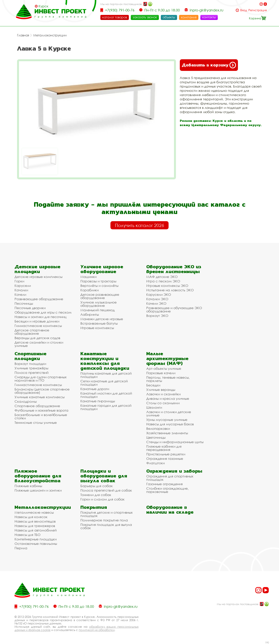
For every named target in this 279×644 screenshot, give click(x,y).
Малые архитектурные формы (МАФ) (167, 358)
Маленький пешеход (98, 310)
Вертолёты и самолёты (99, 286)
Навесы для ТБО (28, 535)
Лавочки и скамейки (163, 394)
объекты (169, 17)
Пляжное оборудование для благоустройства (38, 476)
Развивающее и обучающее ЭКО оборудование (174, 310)
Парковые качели (161, 373)
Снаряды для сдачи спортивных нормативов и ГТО (40, 379)
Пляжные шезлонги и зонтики (38, 490)
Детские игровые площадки (37, 269)
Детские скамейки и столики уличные (39, 344)
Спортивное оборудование (37, 406)
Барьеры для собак (97, 486)
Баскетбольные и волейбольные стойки (41, 416)
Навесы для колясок (31, 517)
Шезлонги (154, 407)
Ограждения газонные (165, 459)
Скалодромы (26, 401)
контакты (209, 17)
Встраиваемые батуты (99, 323)
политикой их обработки (97, 630)
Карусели (23, 286)
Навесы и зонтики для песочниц (40, 317)
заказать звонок (145, 17)
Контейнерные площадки (36, 539)
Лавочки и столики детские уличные (169, 414)
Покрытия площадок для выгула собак (106, 526)
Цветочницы (156, 437)
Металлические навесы (34, 512)
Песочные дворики (30, 308)
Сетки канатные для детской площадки (104, 383)
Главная (23, 35)
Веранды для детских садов (37, 338)
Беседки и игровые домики (37, 321)
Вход (244, 10)
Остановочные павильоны (36, 544)
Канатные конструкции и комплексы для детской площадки (105, 361)
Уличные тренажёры (31, 368)
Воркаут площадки (30, 364)
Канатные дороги (95, 389)
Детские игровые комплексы (38, 277)
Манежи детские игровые (102, 319)
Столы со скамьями (163, 403)
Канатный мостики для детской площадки (106, 395)
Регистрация (258, 10)
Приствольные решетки (166, 454)
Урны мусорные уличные (167, 420)
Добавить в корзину (209, 65)
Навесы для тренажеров (35, 526)
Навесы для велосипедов (35, 521)
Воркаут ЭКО (157, 316)
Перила (21, 548)
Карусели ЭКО (159, 294)
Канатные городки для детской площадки (106, 407)
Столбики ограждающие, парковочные (167, 490)
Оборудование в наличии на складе (170, 510)
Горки (19, 281)
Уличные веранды (161, 390)
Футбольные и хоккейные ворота (41, 410)
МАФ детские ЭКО (162, 277)
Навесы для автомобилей (36, 530)
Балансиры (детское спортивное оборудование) (42, 391)
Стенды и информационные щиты (175, 442)
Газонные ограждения (164, 484)
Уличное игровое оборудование (102, 269)
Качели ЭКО (156, 303)
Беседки (153, 385)
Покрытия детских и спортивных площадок (106, 514)
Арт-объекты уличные (164, 368)
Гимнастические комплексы (38, 326)
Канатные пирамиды (98, 401)
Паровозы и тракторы (98, 281)
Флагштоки (155, 463)
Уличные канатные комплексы (40, 397)
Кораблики (90, 290)
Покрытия (94, 507)
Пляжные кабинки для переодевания (164, 448)
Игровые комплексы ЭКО (167, 286)
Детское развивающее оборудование (100, 296)
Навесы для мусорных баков (170, 424)
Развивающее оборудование (39, 299)
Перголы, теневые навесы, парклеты (168, 379)
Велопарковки (158, 429)
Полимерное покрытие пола (104, 520)
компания (189, 17)
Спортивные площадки (31, 356)
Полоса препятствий (31, 373)
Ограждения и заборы (174, 471)
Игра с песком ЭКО (163, 281)
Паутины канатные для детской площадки (106, 375)
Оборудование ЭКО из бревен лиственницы (174, 269)
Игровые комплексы (97, 328)
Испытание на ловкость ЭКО (170, 290)
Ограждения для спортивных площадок (170, 478)
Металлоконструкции (50, 35)
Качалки (21, 290)
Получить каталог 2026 (139, 225)
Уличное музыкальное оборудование (99, 304)
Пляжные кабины (28, 486)
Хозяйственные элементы (167, 433)
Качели (20, 294)
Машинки (88, 277)
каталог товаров (115, 17)
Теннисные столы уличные (36, 423)
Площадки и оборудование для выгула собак (104, 476)
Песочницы (24, 303)
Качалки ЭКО (157, 299)
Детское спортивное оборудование (32, 332)
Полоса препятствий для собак (106, 490)
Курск (43, 6)
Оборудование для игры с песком (43, 312)
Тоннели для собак (96, 495)
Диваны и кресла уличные (168, 399)
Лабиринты (90, 314)
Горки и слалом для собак (102, 499)
